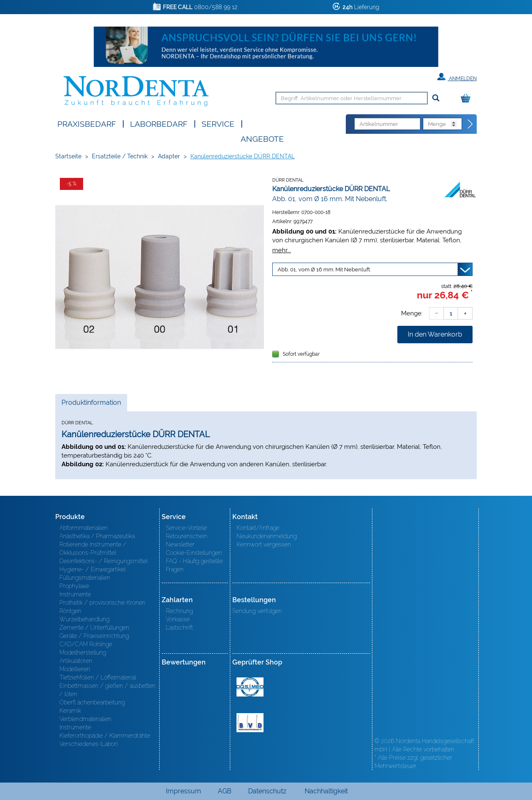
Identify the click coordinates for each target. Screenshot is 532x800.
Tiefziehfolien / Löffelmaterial (98, 677)
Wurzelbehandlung (84, 619)
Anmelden (457, 77)
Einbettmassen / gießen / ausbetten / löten (107, 690)
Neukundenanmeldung (267, 536)
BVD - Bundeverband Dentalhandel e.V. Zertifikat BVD (250, 723)
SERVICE (218, 123)
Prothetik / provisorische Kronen (102, 603)
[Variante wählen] (372, 269)
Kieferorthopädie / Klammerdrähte (105, 736)
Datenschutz (267, 791)
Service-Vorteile (186, 528)
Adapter (169, 156)
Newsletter (180, 544)
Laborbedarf (159, 123)
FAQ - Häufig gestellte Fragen (194, 565)
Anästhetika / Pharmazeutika (97, 536)
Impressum (183, 791)
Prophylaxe (74, 586)
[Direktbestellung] (470, 124)
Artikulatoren (76, 661)
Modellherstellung (83, 652)
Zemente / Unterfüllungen (94, 628)
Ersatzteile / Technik (120, 156)
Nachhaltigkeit (326, 791)
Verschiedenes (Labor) (89, 744)
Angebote (262, 138)
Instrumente (75, 594)
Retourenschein (187, 536)
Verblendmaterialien (85, 719)
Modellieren (75, 669)
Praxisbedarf (87, 123)
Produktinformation (91, 405)
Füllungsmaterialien (85, 578)
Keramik (70, 711)
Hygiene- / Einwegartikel (92, 569)
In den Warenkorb (435, 334)
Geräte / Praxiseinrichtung (94, 636)
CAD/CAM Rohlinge (86, 644)
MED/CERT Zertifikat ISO (250, 687)
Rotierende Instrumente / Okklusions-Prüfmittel (93, 549)
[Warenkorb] (468, 99)
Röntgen (70, 611)
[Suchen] (436, 98)
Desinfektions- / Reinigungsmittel (103, 561)
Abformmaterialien (84, 528)
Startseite (68, 156)
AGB (225, 791)
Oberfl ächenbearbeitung (92, 702)
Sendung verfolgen (257, 611)
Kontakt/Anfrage (258, 528)
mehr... (282, 250)
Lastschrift (179, 628)
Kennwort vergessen (264, 544)
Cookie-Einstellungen (194, 553)
